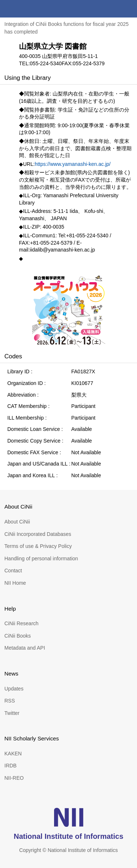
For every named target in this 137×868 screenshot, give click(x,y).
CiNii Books (18, 636)
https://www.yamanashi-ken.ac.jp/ (73, 164)
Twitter (12, 713)
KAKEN (13, 754)
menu (128, 9)
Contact (13, 571)
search (111, 9)
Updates (14, 689)
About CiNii (17, 522)
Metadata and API (25, 648)
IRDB (10, 766)
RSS (10, 701)
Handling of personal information (41, 558)
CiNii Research (21, 623)
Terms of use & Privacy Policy (38, 546)
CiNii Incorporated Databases (38, 534)
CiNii (32, 9)
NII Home (15, 583)
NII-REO (14, 778)
